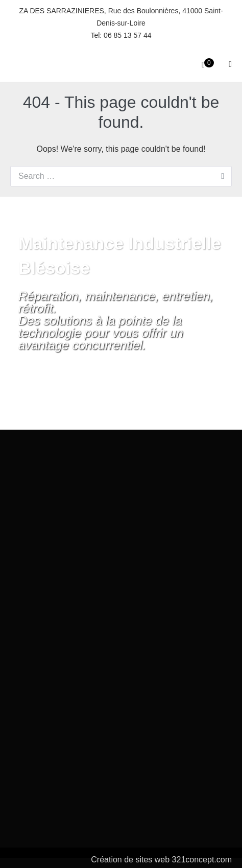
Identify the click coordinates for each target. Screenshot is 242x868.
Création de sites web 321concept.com (161, 860)
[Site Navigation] (230, 64)
